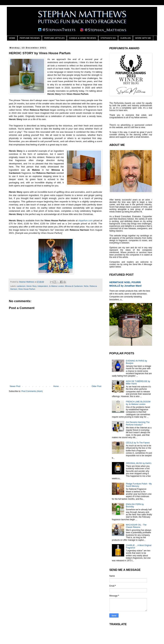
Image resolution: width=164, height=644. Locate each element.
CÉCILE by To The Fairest (138, 443)
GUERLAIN (125, 38)
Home (56, 386)
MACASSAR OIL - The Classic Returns (136, 526)
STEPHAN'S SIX (108, 38)
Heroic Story (32, 286)
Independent (43, 286)
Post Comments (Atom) (32, 391)
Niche (86, 286)
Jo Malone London (56, 286)
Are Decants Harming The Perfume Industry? (138, 423)
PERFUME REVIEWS (30, 38)
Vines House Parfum (27, 289)
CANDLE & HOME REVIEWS (83, 38)
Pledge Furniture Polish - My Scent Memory (139, 485)
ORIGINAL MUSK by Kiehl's (139, 463)
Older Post (96, 386)
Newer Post (15, 386)
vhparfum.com (86, 221)
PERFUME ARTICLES (54, 38)
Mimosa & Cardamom (74, 286)
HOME (12, 38)
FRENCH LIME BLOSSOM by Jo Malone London (138, 403)
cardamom (21, 286)
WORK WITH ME (143, 38)
